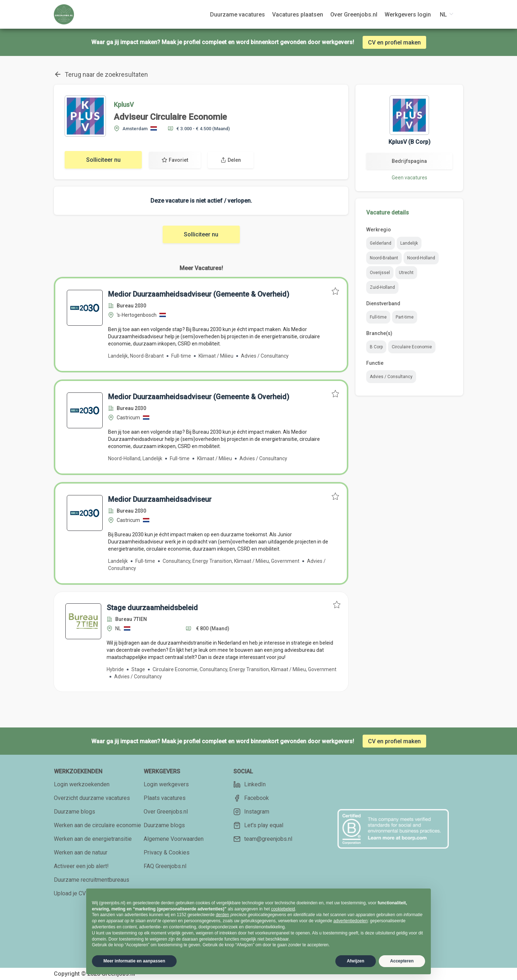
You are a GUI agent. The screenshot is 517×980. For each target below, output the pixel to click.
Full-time (378, 317)
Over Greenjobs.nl (166, 812)
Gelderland (381, 243)
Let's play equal (258, 825)
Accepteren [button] (402, 961)
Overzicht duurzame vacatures (92, 798)
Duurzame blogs (74, 812)
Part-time (405, 317)
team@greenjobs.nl (263, 839)
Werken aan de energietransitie (93, 839)
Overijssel (380, 273)
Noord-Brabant (384, 258)
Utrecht (406, 273)
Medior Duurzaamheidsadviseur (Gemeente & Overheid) (199, 294)
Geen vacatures (409, 178)
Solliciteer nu (103, 160)
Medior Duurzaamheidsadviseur (160, 499)
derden (222, 915)
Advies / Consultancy (391, 377)
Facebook (251, 798)
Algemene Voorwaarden (174, 839)
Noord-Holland (421, 258)
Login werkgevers (166, 784)
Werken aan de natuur (81, 852)
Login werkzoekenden (82, 784)
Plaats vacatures (165, 798)
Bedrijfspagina (409, 161)
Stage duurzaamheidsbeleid (152, 608)
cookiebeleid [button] (283, 909)
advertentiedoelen (350, 921)
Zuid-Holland (382, 287)
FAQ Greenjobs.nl (165, 866)
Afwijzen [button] (356, 961)
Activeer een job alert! (81, 866)
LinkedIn (250, 785)
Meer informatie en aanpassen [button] (134, 961)
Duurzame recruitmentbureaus (92, 880)
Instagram (251, 812)
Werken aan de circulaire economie (97, 825)
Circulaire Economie (412, 347)
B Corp (376, 347)
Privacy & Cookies (167, 852)
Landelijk (409, 243)
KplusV (124, 105)
